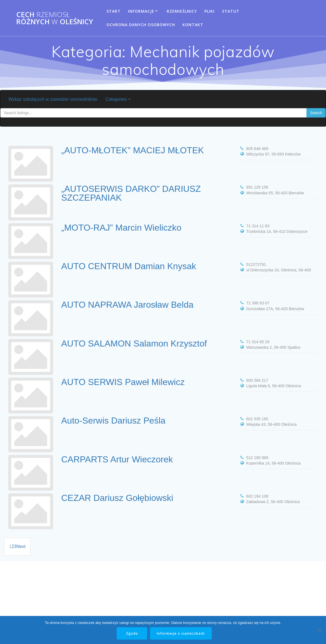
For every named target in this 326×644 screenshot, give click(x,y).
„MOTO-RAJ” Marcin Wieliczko (121, 228)
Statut (231, 11)
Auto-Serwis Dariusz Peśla (113, 421)
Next (21, 546)
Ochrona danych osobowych (141, 25)
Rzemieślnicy (182, 11)
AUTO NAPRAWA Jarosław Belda (128, 305)
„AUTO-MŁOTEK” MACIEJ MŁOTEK (133, 150)
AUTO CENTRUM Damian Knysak (129, 266)
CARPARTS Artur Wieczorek (117, 459)
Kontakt (193, 25)
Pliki (209, 11)
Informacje (141, 11)
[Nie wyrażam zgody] (319, 630)
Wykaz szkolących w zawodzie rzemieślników (53, 99)
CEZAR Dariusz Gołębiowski (117, 498)
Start (113, 11)
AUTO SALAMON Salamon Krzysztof (134, 343)
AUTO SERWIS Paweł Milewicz (123, 382)
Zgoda (132, 633)
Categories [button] (118, 99)
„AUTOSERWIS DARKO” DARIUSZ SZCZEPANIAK (131, 193)
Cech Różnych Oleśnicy (55, 18)
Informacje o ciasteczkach (181, 633)
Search (316, 113)
